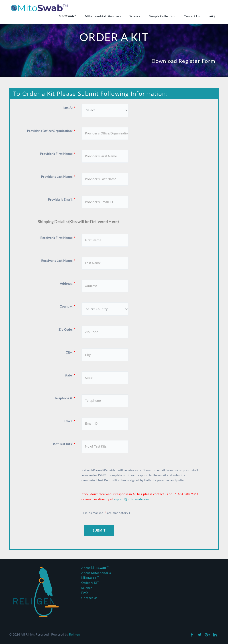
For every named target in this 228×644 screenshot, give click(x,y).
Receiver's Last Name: (58, 261)
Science (135, 16)
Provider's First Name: (57, 154)
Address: (67, 283)
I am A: (69, 108)
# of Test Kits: (64, 444)
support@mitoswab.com (131, 499)
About (95, 568)
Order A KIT (90, 583)
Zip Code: (67, 329)
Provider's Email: (61, 199)
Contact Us (192, 16)
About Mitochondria (96, 573)
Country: (67, 306)
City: (70, 352)
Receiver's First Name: (58, 238)
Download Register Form (183, 61)
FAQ (212, 16)
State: (70, 375)
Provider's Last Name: (58, 177)
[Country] (105, 309)
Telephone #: (65, 398)
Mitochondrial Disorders (103, 16)
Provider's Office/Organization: (51, 131)
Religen (74, 634)
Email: (69, 421)
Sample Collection (162, 16)
